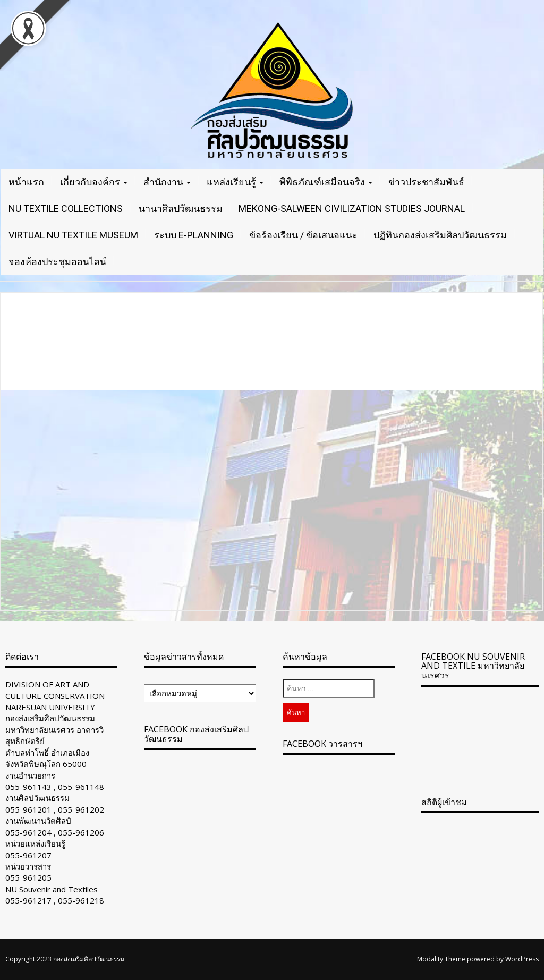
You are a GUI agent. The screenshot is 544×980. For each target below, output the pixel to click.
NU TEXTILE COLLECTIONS (66, 208)
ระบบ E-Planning (194, 235)
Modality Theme (441, 959)
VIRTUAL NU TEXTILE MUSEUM (73, 235)
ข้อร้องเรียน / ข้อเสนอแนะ (303, 235)
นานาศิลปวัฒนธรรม (181, 208)
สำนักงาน (167, 182)
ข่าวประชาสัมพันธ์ (426, 182)
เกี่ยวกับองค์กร (94, 182)
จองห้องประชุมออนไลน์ (57, 262)
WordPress (522, 959)
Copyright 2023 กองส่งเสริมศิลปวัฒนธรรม (65, 959)
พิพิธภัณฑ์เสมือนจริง (326, 182)
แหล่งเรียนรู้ (235, 182)
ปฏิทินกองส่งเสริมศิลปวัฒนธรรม (440, 235)
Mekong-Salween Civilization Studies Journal (352, 208)
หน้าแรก (26, 182)
